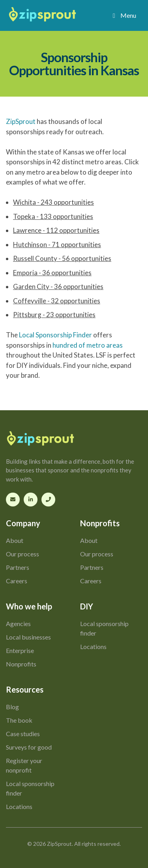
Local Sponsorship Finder (55, 335)
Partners (18, 567)
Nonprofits (21, 664)
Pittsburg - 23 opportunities (54, 315)
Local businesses (28, 637)
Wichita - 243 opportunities (53, 202)
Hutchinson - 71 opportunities (57, 245)
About (15, 540)
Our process (22, 554)
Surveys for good (29, 747)
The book (19, 720)
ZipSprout (21, 121)
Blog (12, 707)
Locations (93, 646)
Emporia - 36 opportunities (52, 273)
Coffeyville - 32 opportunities (57, 301)
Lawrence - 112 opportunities (56, 230)
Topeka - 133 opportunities (53, 216)
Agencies (18, 623)
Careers (17, 581)
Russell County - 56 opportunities (62, 258)
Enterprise (20, 650)
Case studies (23, 734)
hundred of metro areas (88, 345)
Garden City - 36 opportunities (58, 286)
